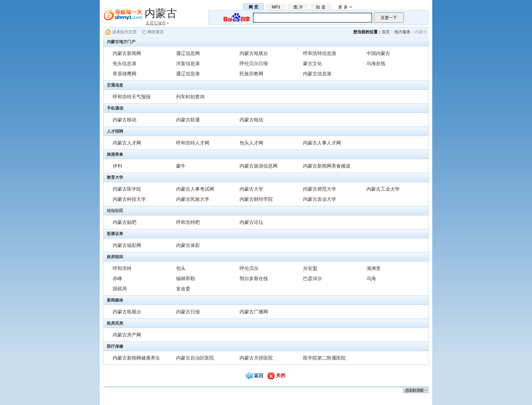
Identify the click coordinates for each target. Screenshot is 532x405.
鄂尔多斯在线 (254, 278)
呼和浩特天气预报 (132, 97)
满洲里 (374, 268)
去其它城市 (156, 23)
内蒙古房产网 (127, 335)
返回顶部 (416, 390)
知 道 (320, 7)
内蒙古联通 (188, 120)
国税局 (120, 289)
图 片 (298, 7)
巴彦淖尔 (312, 278)
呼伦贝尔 (249, 268)
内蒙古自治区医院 (195, 358)
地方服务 (402, 32)
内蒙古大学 (251, 189)
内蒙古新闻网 (127, 53)
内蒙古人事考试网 (195, 189)
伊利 (117, 166)
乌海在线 (376, 63)
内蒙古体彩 (188, 245)
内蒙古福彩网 (127, 245)
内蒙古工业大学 (383, 189)
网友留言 (156, 32)
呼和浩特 (122, 268)
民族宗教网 (251, 74)
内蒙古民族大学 (193, 199)
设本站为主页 (125, 32)
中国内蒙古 (378, 53)
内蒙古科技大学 (129, 199)
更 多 (343, 7)
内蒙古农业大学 (320, 199)
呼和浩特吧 (188, 222)
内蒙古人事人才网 (322, 143)
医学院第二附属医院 (324, 358)
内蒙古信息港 (317, 74)
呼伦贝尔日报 (254, 63)
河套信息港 (188, 63)
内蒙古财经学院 (256, 199)
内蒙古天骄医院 (256, 358)
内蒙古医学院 (127, 189)
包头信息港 (125, 63)
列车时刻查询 (190, 97)
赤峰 (117, 278)
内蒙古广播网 (254, 312)
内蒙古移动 (125, 120)
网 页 (253, 7)
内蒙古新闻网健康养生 (136, 358)
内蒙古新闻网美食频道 (327, 166)
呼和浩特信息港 (320, 53)
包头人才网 (251, 143)
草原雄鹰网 (125, 74)
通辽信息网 (188, 53)
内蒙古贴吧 (125, 222)
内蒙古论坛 (251, 222)
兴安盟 (310, 268)
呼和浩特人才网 (193, 143)
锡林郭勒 (186, 278)
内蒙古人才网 (127, 143)
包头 (181, 268)
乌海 (371, 278)
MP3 (276, 7)
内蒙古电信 (251, 120)
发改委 (183, 289)
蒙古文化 (312, 63)
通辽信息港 (188, 74)
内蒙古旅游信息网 (259, 166)
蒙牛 (181, 166)
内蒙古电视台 (254, 53)
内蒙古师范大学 (320, 189)
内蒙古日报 (188, 312)
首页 (386, 32)
